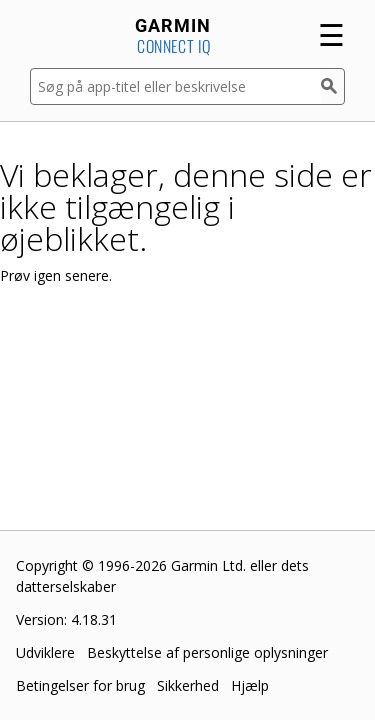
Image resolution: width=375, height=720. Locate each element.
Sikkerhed (188, 685)
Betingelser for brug (80, 685)
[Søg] (333, 86)
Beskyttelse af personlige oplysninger (207, 652)
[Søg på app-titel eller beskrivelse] (175, 86)
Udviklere (45, 652)
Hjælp (250, 685)
